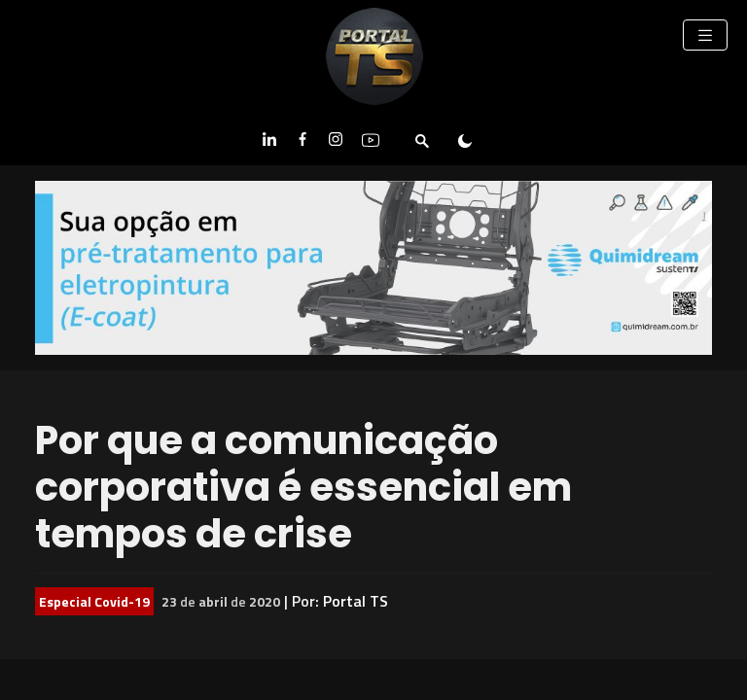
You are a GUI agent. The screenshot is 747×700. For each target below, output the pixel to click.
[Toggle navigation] (705, 35)
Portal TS (356, 601)
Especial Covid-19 (94, 601)
